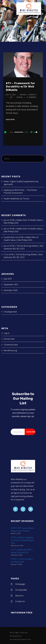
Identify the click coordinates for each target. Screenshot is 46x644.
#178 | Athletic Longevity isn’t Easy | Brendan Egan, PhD (22, 540)
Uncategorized (10, 312)
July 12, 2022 (11, 95)
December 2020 (11, 290)
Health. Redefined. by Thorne (16, 199)
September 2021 (11, 284)
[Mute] (32, 132)
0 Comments (32, 97)
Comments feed (11, 345)
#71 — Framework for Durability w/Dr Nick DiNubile (20, 87)
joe (11, 97)
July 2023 (8, 279)
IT (5, 254)
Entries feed (9, 339)
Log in (7, 333)
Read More (10, 120)
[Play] (5, 132)
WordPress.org (10, 350)
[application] (23, 132)
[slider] (19, 132)
